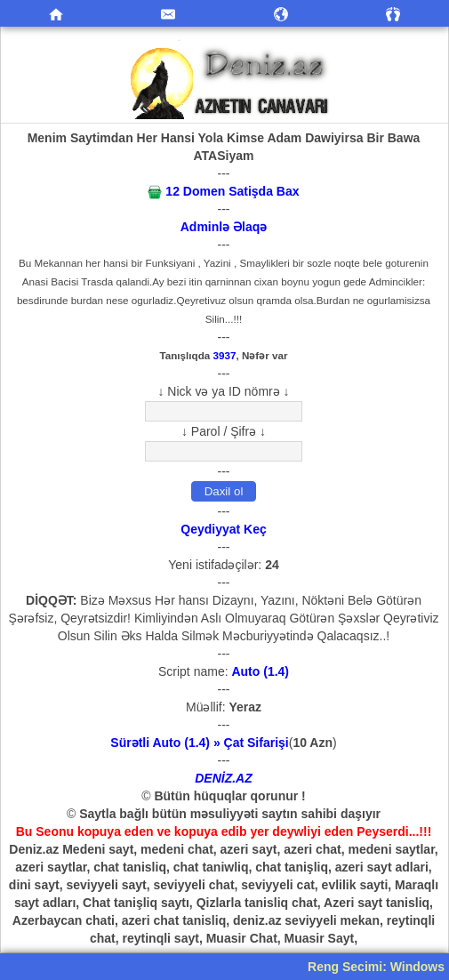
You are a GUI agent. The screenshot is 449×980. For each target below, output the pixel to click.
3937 (225, 355)
